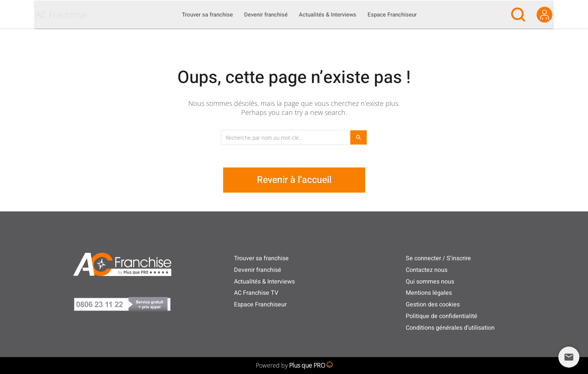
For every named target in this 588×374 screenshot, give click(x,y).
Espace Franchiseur (260, 305)
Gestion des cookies (433, 305)
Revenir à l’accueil (294, 180)
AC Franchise (76, 32)
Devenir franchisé (258, 270)
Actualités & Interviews (264, 282)
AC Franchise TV (256, 293)
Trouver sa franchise (261, 258)
